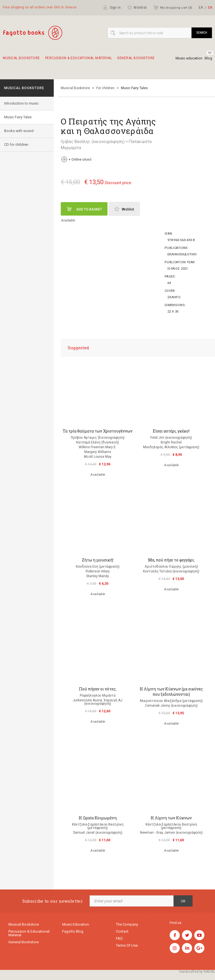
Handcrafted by (197, 972)
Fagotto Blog (73, 931)
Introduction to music (21, 103)
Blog (208, 58)
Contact (122, 931)
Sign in (112, 7)
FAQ (119, 938)
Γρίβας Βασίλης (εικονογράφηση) (93, 142)
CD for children (16, 145)
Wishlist (137, 7)
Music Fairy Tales (18, 117)
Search (202, 33)
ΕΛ (201, 8)
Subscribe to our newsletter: (53, 901)
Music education (189, 58)
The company (127, 924)
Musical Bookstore (21, 61)
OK (183, 901)
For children (105, 88)
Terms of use (127, 945)
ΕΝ (210, 8)
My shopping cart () (173, 7)
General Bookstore (136, 61)
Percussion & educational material (79, 61)
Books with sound (19, 131)
